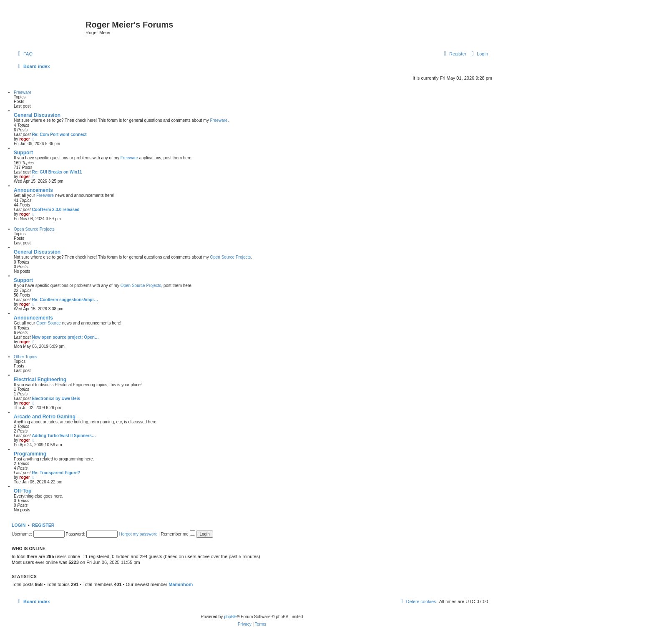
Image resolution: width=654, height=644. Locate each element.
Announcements (33, 190)
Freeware (23, 92)
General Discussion (37, 115)
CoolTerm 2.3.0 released (55, 210)
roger (25, 139)
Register (43, 525)
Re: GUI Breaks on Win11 (57, 172)
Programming (30, 454)
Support (23, 153)
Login (19, 525)
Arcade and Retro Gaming (45, 417)
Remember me (178, 534)
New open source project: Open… (65, 337)
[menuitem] (24, 54)
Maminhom (181, 584)
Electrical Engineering (40, 380)
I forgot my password (138, 534)
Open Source (49, 323)
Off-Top (23, 491)
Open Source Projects (34, 229)
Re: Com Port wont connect (59, 135)
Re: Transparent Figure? (56, 473)
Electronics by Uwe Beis (56, 399)
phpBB (230, 617)
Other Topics (25, 357)
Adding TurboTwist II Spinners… (64, 436)
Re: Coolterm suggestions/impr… (65, 300)
